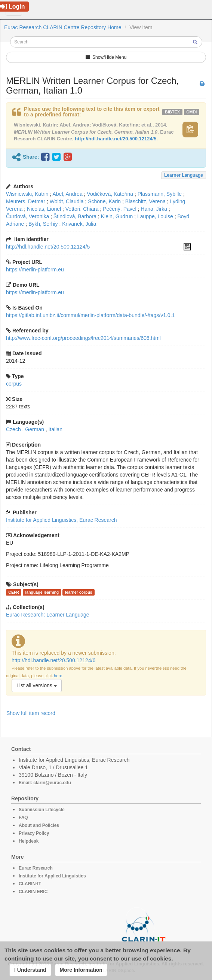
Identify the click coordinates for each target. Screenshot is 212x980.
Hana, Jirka (154, 209)
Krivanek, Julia (79, 224)
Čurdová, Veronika (27, 216)
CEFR (14, 592)
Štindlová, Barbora (75, 216)
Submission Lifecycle (42, 810)
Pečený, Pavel (120, 209)
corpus (14, 384)
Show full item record (31, 713)
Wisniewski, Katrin (27, 194)
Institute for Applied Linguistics (52, 876)
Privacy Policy (34, 833)
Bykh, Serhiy (43, 224)
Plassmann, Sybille (160, 194)
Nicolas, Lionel (44, 209)
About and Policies (39, 825)
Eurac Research (36, 868)
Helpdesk (29, 841)
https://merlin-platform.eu (35, 270)
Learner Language (184, 175)
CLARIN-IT (30, 884)
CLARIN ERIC (33, 892)
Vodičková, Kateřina (110, 194)
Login (13, 7)
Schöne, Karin (104, 201)
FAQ (23, 818)
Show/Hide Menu (106, 57)
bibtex (172, 112)
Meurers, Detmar (26, 201)
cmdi (191, 112)
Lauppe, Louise (155, 216)
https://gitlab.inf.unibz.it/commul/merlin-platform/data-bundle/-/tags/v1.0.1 (90, 315)
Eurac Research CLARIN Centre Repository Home (63, 27)
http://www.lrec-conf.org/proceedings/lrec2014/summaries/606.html (83, 338)
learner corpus (79, 592)
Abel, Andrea (68, 194)
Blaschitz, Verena (145, 201)
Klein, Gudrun (117, 216)
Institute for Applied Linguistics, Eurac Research (62, 520)
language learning (42, 592)
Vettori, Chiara (82, 209)
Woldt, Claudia (67, 201)
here (58, 676)
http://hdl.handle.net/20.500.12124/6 (53, 660)
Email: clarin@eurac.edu (45, 783)
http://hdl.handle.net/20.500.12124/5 (116, 139)
